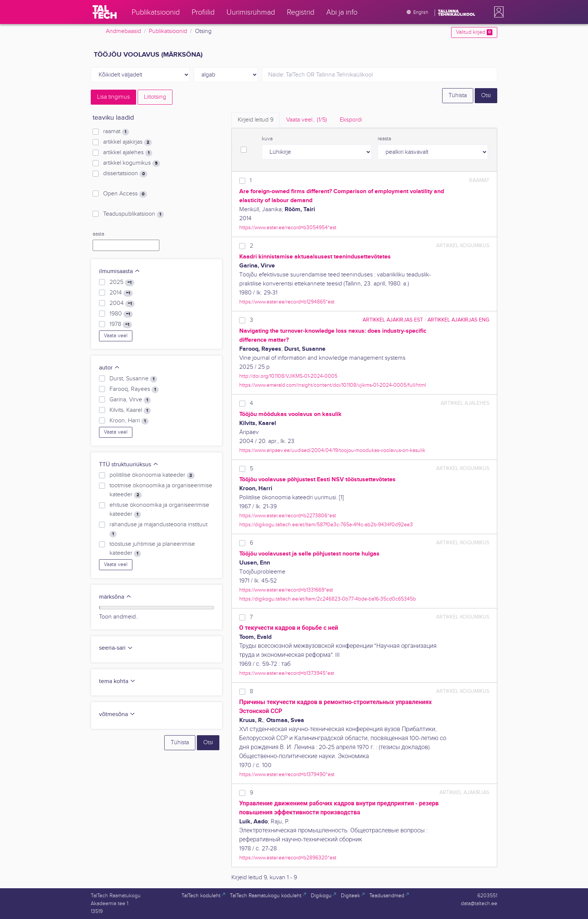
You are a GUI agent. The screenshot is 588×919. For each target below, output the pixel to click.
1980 (121, 314)
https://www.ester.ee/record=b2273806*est (288, 516)
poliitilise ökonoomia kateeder (152, 475)
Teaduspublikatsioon (133, 214)
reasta (384, 139)
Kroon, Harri (129, 421)
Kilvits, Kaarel (130, 410)
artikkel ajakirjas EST (393, 320)
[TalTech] (105, 12)
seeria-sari (116, 648)
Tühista (458, 95)
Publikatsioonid (168, 31)
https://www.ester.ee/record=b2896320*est (288, 858)
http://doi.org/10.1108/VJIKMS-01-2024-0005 (288, 376)
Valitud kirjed (474, 32)
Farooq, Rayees (134, 389)
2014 (121, 293)
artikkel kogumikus (132, 163)
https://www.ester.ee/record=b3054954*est (288, 227)
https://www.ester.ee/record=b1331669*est (286, 590)
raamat (116, 132)
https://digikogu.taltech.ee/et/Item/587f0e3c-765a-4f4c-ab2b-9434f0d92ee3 (326, 525)
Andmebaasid (123, 31)
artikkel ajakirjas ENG (458, 320)
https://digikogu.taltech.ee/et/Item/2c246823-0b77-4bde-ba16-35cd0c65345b (328, 599)
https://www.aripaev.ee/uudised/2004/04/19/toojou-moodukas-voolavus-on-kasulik (332, 450)
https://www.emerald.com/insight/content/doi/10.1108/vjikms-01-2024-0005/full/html (333, 385)
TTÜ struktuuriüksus (129, 465)
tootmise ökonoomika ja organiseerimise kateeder (161, 490)
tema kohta (117, 681)
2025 (122, 282)
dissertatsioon (125, 174)
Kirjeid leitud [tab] (256, 120)
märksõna (115, 597)
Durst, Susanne (133, 379)
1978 (121, 324)
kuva (267, 139)
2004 (122, 303)
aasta (98, 234)
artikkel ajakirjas (127, 142)
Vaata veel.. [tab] (307, 120)
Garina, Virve (130, 400)
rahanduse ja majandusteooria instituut (158, 529)
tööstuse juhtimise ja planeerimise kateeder (152, 549)
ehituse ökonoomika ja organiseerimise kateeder (159, 510)
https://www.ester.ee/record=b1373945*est (287, 673)
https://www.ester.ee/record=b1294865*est (287, 302)
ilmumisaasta (120, 271)
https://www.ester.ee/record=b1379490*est (287, 774)
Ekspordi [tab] (351, 120)
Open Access (125, 194)
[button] (497, 12)
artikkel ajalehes (128, 153)
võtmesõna (117, 714)
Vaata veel (116, 336)
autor (109, 368)
